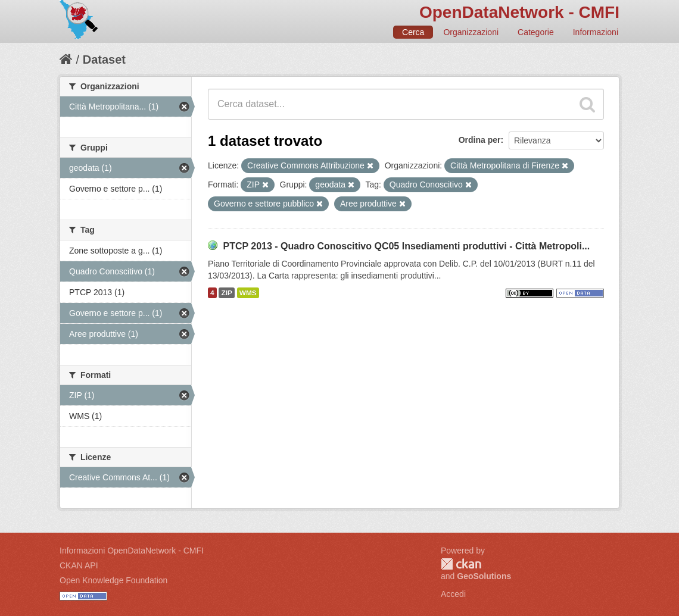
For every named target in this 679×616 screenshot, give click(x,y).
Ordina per (480, 140)
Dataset (104, 60)
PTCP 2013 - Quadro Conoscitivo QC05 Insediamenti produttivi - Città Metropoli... (406, 246)
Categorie (536, 32)
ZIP (226, 293)
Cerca (413, 32)
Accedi (453, 594)
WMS (248, 293)
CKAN (461, 564)
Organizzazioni (471, 32)
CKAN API (79, 565)
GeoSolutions (484, 576)
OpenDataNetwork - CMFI (519, 12)
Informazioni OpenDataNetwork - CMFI (132, 551)
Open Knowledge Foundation (113, 580)
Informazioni (596, 32)
